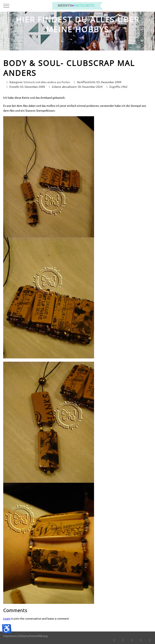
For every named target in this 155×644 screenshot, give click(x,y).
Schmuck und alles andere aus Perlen (47, 82)
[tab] (75, 42)
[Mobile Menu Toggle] (6, 6)
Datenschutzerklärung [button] (33, 636)
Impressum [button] (10, 636)
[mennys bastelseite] (77, 6)
